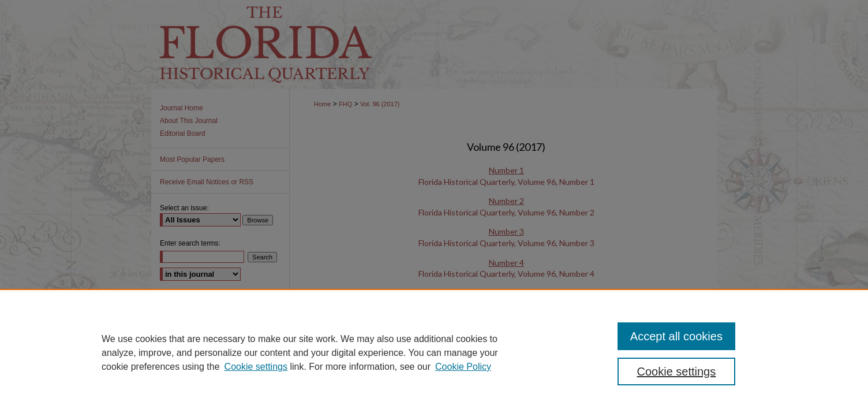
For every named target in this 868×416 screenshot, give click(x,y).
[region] (434, 352)
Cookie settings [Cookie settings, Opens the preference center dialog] (677, 372)
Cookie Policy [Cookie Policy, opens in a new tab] (463, 367)
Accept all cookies (676, 336)
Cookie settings (256, 367)
